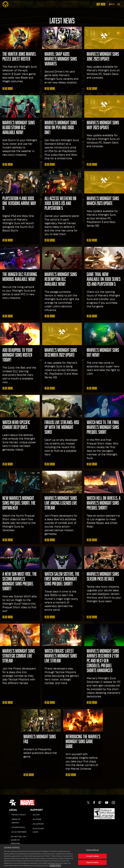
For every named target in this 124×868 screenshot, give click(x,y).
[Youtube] (107, 803)
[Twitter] (88, 803)
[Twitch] (100, 803)
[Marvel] (27, 803)
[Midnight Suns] (5, 4)
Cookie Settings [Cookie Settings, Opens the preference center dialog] (92, 861)
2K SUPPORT (38, 824)
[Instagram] (113, 803)
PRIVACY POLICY (19, 815)
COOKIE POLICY (18, 827)
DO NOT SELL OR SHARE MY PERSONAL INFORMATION (18, 842)
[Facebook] (94, 803)
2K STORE (37, 819)
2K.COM (36, 815)
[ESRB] (104, 814)
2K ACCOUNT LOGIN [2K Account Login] (38, 830)
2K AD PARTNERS (19, 832)
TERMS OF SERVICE (16, 821)
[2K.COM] (13, 803)
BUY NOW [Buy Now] (101, 4)
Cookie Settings (19, 851)
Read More (8, 89)
